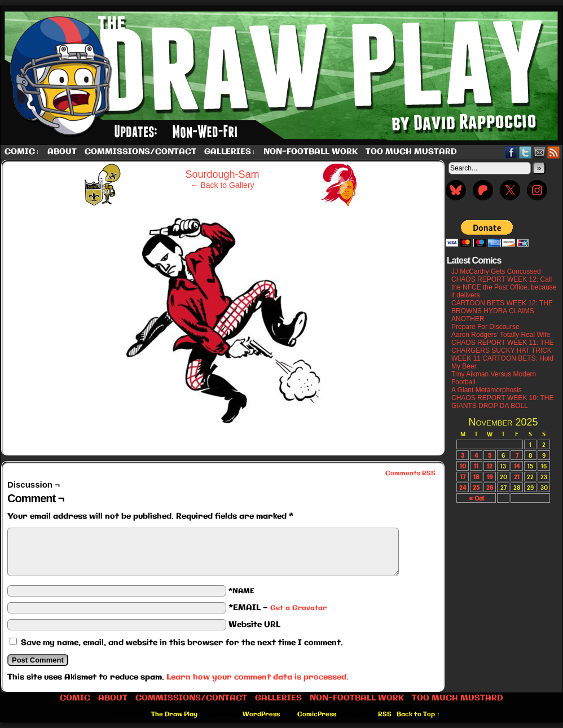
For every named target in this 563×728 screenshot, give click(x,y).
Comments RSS (410, 473)
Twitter (525, 152)
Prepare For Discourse (485, 327)
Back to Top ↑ (418, 714)
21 (517, 477)
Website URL (254, 625)
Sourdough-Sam (222, 174)
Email (540, 152)
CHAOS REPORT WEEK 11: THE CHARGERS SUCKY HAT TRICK (502, 347)
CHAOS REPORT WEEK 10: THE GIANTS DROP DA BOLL (502, 402)
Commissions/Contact (140, 152)
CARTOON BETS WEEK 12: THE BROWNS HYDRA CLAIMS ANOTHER (502, 311)
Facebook (511, 152)
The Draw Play (174, 714)
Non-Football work (311, 152)
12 (490, 466)
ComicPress (317, 714)
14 (517, 466)
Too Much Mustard (411, 152)
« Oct (476, 498)
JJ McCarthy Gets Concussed (496, 271)
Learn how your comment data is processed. (258, 677)
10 (463, 466)
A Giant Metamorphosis (487, 390)
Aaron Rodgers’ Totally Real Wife (501, 335)
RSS (554, 152)
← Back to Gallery (223, 185)
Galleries (230, 152)
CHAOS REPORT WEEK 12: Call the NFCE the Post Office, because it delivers (504, 287)
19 (490, 477)
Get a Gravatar (298, 608)
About (62, 152)
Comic (22, 152)
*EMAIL (278, 608)
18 (476, 477)
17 (463, 477)
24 (463, 487)
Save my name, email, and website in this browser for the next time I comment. (182, 643)
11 (476, 466)
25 (476, 487)
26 (490, 487)
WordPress (261, 714)
